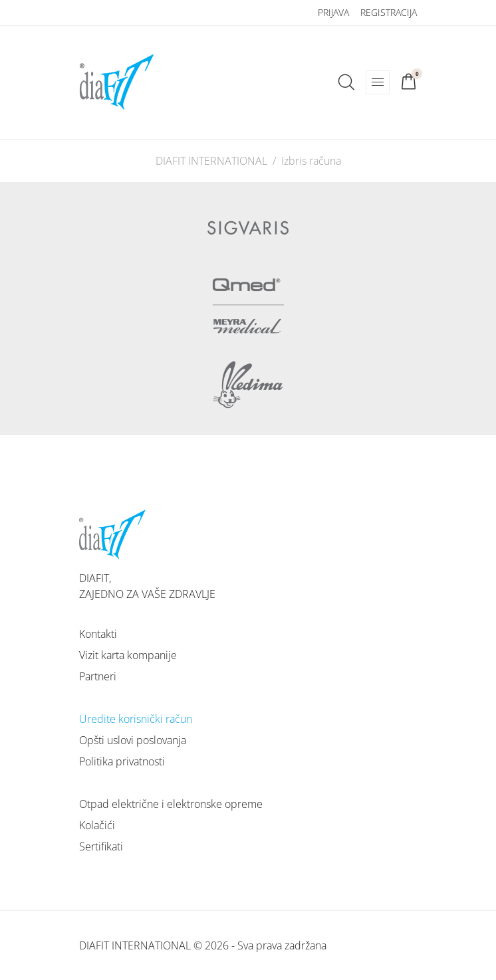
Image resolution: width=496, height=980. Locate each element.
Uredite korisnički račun (136, 719)
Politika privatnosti (122, 761)
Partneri (98, 676)
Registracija (389, 12)
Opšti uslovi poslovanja (133, 740)
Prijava (333, 12)
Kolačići (97, 825)
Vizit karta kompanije (128, 655)
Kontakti (98, 634)
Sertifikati (101, 846)
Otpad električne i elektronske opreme (171, 804)
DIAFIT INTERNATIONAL (211, 161)
